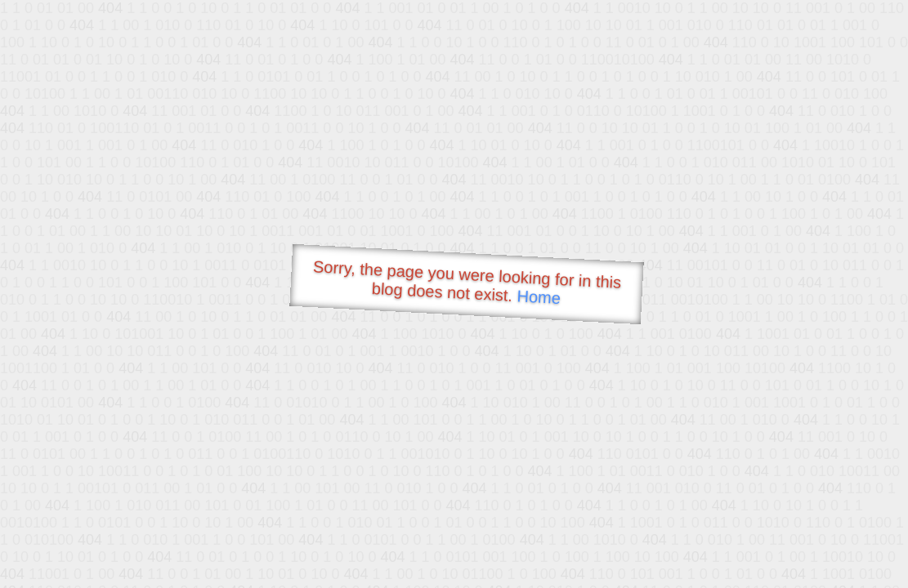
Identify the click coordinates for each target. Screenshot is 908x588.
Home (539, 297)
